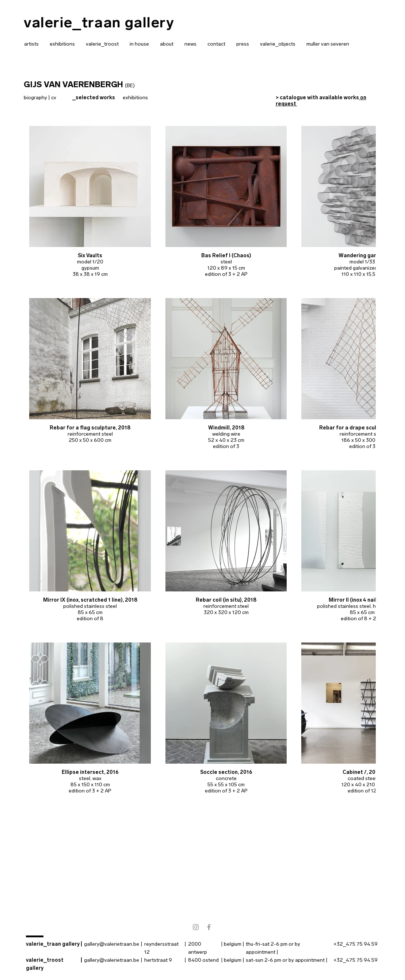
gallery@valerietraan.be (112, 944)
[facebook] (209, 927)
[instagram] (196, 927)
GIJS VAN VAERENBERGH (73, 84)
